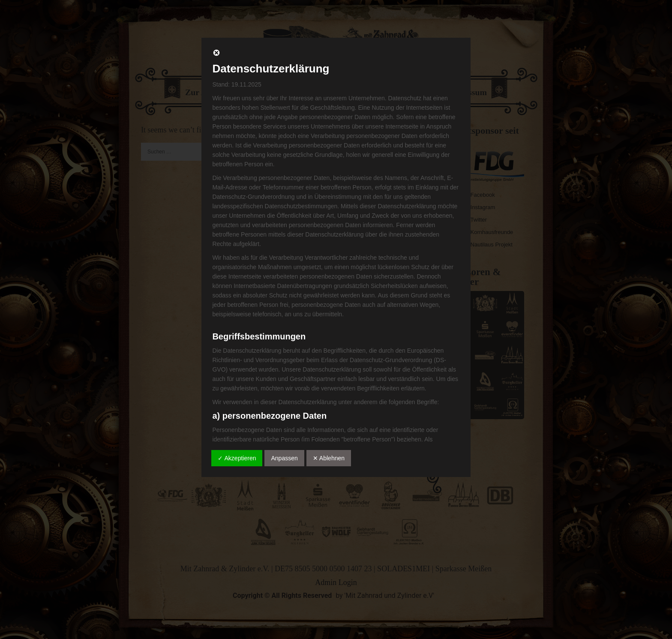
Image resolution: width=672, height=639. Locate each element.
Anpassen (284, 458)
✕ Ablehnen (329, 458)
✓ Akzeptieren (237, 458)
